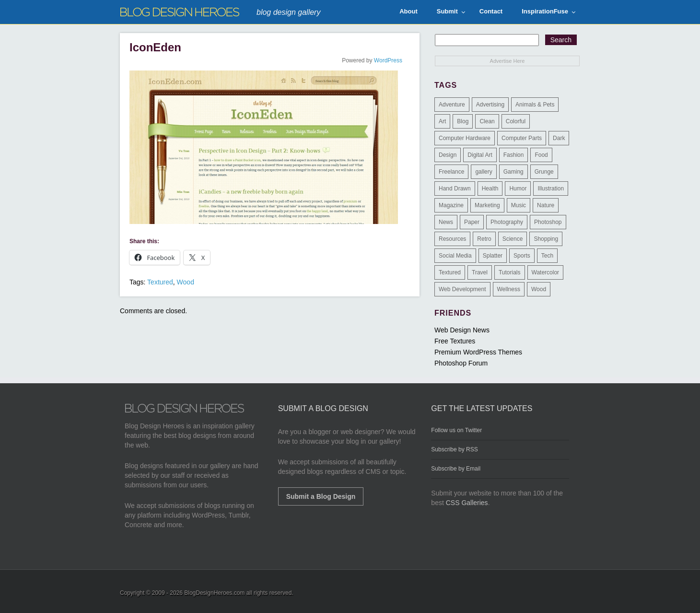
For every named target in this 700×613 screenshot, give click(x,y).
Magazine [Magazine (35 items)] (451, 205)
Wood (186, 282)
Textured (160, 282)
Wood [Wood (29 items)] (539, 289)
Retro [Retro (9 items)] (484, 239)
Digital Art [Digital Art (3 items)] (480, 155)
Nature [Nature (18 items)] (546, 205)
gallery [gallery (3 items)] (484, 172)
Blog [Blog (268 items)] (463, 121)
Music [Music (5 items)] (519, 205)
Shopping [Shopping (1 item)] (546, 239)
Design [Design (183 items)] (448, 155)
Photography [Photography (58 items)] (507, 222)
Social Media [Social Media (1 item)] (455, 256)
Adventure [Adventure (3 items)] (452, 105)
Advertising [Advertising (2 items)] (490, 105)
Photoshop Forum (461, 363)
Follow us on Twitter (456, 430)
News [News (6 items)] (446, 222)
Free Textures (455, 341)
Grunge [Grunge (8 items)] (544, 172)
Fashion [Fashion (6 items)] (514, 155)
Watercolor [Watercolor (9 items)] (546, 272)
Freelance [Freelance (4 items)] (451, 172)
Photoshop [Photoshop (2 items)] (548, 222)
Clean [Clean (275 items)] (487, 121)
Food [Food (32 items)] (541, 155)
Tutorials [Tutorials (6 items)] (510, 272)
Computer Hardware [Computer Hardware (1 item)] (465, 138)
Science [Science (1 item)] (513, 239)
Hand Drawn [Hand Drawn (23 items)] (455, 189)
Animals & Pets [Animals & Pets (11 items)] (535, 105)
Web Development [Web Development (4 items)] (462, 289)
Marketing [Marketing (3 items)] (487, 205)
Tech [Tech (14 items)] (547, 256)
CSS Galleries (467, 503)
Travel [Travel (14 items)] (480, 272)
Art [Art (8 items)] (442, 121)
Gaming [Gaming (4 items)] (513, 172)
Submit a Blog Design (321, 496)
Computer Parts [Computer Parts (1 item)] (522, 138)
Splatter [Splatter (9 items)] (493, 256)
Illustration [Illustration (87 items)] (551, 189)
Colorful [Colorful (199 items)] (516, 121)
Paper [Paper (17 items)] (472, 222)
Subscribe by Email (456, 469)
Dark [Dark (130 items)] (559, 138)
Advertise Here (507, 61)
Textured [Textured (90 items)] (450, 272)
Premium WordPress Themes (478, 352)
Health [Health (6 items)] (490, 189)
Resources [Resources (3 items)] (452, 239)
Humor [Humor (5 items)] (518, 189)
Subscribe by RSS (454, 449)
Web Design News (462, 330)
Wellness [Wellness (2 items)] (509, 289)
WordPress (388, 60)
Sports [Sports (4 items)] (522, 256)
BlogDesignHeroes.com (214, 593)
